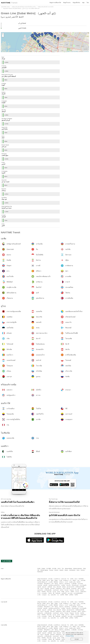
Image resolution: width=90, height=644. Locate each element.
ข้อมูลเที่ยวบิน (76, 3)
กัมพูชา (56, 580)
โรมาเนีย (77, 590)
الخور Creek (22, 28)
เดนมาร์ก (44, 587)
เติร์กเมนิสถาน (47, 584)
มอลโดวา (84, 588)
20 (44, 47)
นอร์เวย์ (62, 590)
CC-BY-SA (86, 51)
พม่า (79, 580)
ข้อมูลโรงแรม (67, 3)
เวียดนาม (61, 584)
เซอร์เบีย (82, 590)
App (83, 3)
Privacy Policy (70, 636)
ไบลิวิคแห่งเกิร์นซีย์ (80, 587)
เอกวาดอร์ (70, 593)
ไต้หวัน (56, 584)
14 (32, 35)
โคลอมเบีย (58, 593)
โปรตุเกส (72, 590)
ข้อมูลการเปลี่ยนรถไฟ (55, 3)
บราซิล (39, 595)
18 (40, 44)
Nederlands (40, 572)
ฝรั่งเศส (64, 587)
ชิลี (54, 593)
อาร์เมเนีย (50, 579)
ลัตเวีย (79, 588)
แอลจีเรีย (62, 595)
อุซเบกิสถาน (67, 584)
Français (51, 570)
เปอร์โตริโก (64, 593)
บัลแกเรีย (69, 585)
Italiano (66, 570)
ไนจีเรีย (76, 595)
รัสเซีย (63, 592)
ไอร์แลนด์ (52, 588)
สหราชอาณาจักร (71, 587)
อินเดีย (44, 580)
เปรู (49, 595)
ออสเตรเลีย (53, 595)
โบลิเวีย (50, 593)
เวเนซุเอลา (44, 595)
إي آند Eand (22, 23)
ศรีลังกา (75, 580)
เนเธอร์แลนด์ (56, 590)
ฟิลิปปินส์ (56, 582)
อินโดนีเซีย (81, 579)
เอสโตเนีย (50, 587)
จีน (68, 579)
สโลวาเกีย (49, 592)
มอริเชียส (71, 595)
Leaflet (68, 51)
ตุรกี (53, 584)
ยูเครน (59, 592)
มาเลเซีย (51, 582)
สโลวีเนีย (44, 592)
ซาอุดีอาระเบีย (72, 582)
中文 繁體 (49, 569)
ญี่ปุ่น (52, 580)
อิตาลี (64, 588)
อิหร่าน (48, 580)
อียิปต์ (67, 595)
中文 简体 (54, 569)
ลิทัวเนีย (68, 588)
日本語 (39, 569)
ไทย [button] (88, 3)
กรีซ (38, 588)
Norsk (78, 570)
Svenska (83, 570)
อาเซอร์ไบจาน (57, 579)
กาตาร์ (66, 582)
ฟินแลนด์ (59, 587)
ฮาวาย (39, 593)
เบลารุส (54, 592)
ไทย (63, 569)
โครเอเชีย (47, 588)
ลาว (71, 580)
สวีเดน (39, 592)
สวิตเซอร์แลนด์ (75, 585)
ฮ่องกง (76, 579)
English (43, 569)
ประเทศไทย (40, 584)
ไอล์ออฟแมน (59, 588)
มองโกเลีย (83, 580)
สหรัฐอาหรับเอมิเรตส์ (42, 579)
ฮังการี (42, 588)
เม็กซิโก (72, 592)
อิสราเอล (39, 580)
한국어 (59, 569)
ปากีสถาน (61, 582)
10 (38, 35)
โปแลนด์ (66, 590)
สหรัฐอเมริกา (83, 592)
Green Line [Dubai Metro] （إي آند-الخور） (29, 13)
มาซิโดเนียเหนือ (48, 590)
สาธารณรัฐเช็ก (83, 585)
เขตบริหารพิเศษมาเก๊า (42, 582)
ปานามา (77, 592)
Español (61, 570)
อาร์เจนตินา (44, 593)
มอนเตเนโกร (40, 590)
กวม (58, 595)
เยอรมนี (39, 587)
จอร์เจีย (72, 579)
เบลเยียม (63, 585)
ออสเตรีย (45, 585)
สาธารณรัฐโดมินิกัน (78, 593)
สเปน (54, 587)
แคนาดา (67, 592)
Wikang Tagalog (44, 570)
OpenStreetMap (75, 51)
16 (35, 38)
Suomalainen (72, 570)
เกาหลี (61, 580)
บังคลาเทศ (64, 579)
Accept (77, 639)
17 (38, 41)
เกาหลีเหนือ (74, 584)
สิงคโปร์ (79, 582)
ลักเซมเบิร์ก (74, 588)
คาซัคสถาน (66, 580)
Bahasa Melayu (69, 569)
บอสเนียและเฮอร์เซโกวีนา (54, 585)
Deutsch (56, 570)
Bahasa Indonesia (78, 569)
